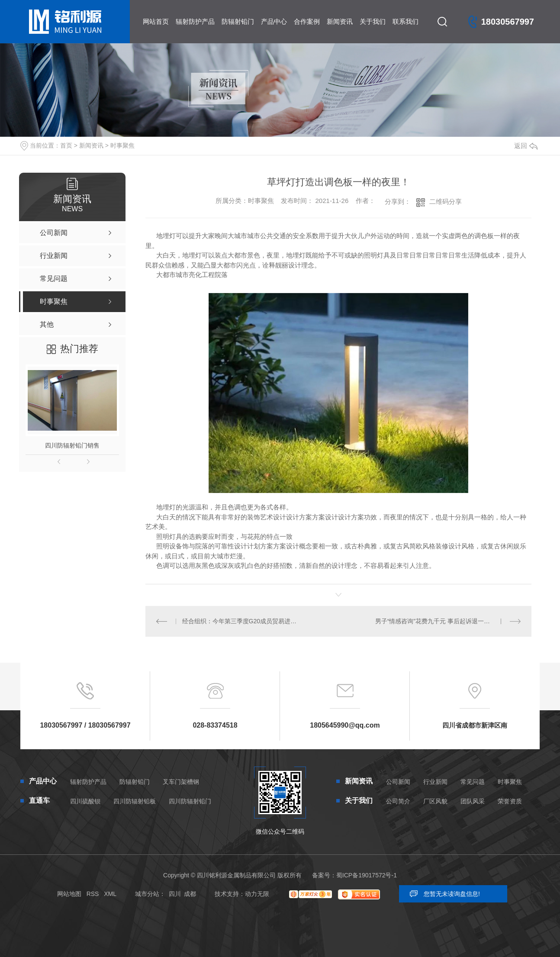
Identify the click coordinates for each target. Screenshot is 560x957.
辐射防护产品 (195, 21)
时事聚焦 (122, 145)
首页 (66, 145)
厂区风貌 (435, 801)
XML (110, 894)
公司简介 (398, 801)
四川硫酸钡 (85, 801)
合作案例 (307, 21)
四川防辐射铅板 (135, 801)
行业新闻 (435, 782)
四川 (175, 894)
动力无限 (257, 894)
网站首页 (156, 21)
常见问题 (473, 782)
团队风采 (473, 801)
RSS (93, 894)
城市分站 (147, 894)
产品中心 (274, 21)
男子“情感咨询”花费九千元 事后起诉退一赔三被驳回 (445, 621)
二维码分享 (446, 201)
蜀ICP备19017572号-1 (367, 875)
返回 (526, 146)
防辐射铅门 (238, 21)
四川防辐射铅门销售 (72, 445)
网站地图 (69, 894)
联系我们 (406, 21)
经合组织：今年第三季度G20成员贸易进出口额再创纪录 (242, 621)
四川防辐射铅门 (190, 801)
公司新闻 (398, 782)
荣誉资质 (510, 801)
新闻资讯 (340, 21)
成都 (190, 894)
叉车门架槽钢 (181, 782)
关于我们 (373, 21)
